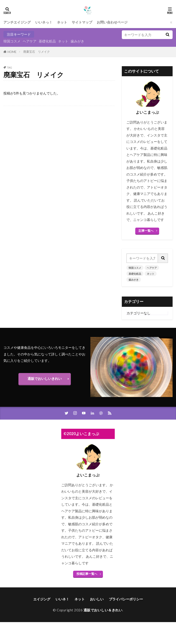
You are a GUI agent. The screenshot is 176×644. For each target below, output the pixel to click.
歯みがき (77, 41)
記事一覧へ (146, 231)
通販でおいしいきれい (45, 379)
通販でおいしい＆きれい (103, 610)
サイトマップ (82, 22)
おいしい (97, 599)
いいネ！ (62, 599)
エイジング (42, 599)
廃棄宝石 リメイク (37, 52)
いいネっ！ (44, 22)
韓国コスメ (12, 41)
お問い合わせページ (112, 22)
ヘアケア (30, 41)
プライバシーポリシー (126, 599)
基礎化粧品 (47, 41)
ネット (62, 22)
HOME (12, 52)
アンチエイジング (17, 22)
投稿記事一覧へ (87, 574)
